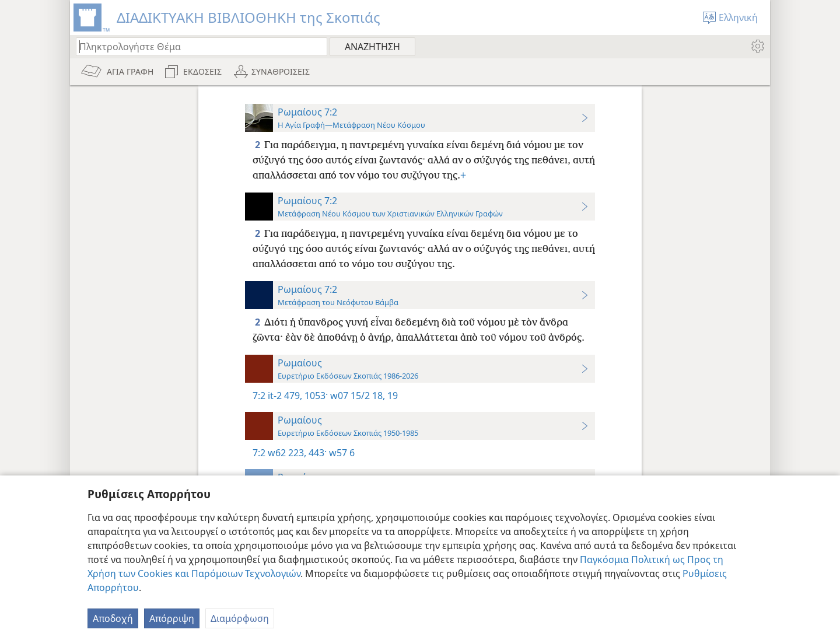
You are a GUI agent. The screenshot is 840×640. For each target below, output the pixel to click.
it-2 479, (285, 396)
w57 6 (341, 453)
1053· (315, 396)
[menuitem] (757, 46)
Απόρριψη (172, 618)
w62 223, (287, 453)
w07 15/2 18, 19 (363, 396)
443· (316, 453)
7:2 (259, 396)
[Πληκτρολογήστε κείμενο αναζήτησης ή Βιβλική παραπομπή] (196, 46)
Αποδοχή (113, 618)
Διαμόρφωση (240, 618)
